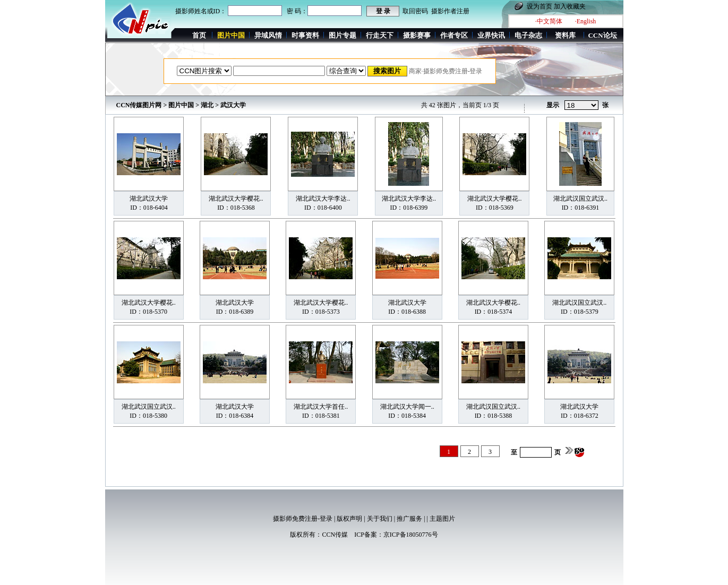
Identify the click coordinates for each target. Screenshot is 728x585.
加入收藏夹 (570, 6)
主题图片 (442, 519)
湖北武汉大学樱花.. (236, 199)
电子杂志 (528, 35)
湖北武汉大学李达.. (323, 199)
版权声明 (349, 519)
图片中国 (181, 105)
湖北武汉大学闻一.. (407, 407)
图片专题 (342, 35)
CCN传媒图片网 (139, 105)
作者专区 (454, 35)
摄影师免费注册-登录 (303, 519)
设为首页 (539, 6)
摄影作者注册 (450, 11)
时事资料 (305, 35)
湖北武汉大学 (149, 199)
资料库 (565, 35)
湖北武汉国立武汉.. (580, 199)
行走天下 (380, 35)
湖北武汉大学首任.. (321, 407)
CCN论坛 (602, 35)
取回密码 (415, 11)
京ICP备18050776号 (411, 535)
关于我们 (380, 519)
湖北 (207, 105)
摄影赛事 (417, 35)
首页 (199, 35)
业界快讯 (491, 35)
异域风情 (268, 35)
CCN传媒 (335, 535)
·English (586, 21)
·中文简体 (549, 21)
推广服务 (409, 519)
